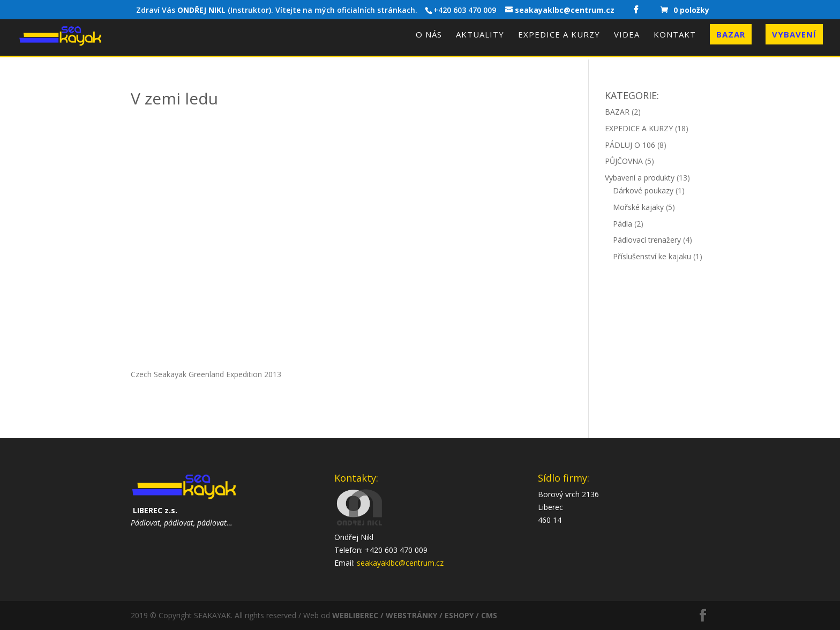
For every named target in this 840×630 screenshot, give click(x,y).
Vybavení (794, 34)
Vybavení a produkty (640, 178)
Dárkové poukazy (643, 190)
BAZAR (617, 112)
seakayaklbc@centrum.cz (400, 563)
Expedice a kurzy (559, 35)
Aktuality (480, 35)
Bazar (731, 34)
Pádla (622, 224)
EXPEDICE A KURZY (639, 128)
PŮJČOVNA (624, 161)
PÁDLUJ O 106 (630, 145)
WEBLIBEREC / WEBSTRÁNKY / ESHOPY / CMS (415, 615)
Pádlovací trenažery (647, 240)
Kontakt (675, 35)
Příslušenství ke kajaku (652, 256)
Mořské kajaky (638, 207)
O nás (429, 35)
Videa (627, 35)
